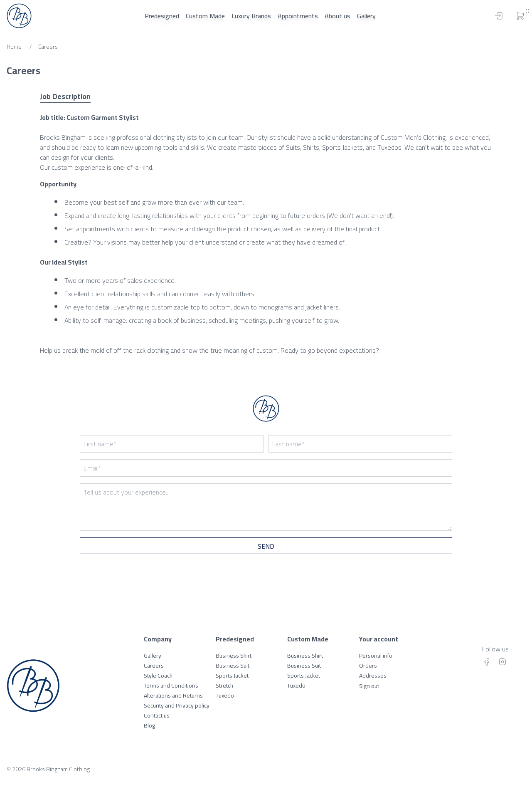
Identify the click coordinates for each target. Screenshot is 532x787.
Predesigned (162, 16)
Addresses (373, 676)
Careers (154, 666)
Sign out (369, 686)
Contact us (157, 715)
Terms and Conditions (171, 686)
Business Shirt (234, 656)
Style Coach (158, 676)
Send (266, 546)
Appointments (298, 16)
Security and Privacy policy (177, 705)
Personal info (376, 656)
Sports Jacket (232, 676)
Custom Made (205, 16)
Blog (149, 725)
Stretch (224, 686)
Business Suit (233, 666)
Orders (368, 666)
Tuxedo (225, 695)
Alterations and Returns (173, 695)
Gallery (366, 16)
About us (337, 16)
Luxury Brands (251, 16)
